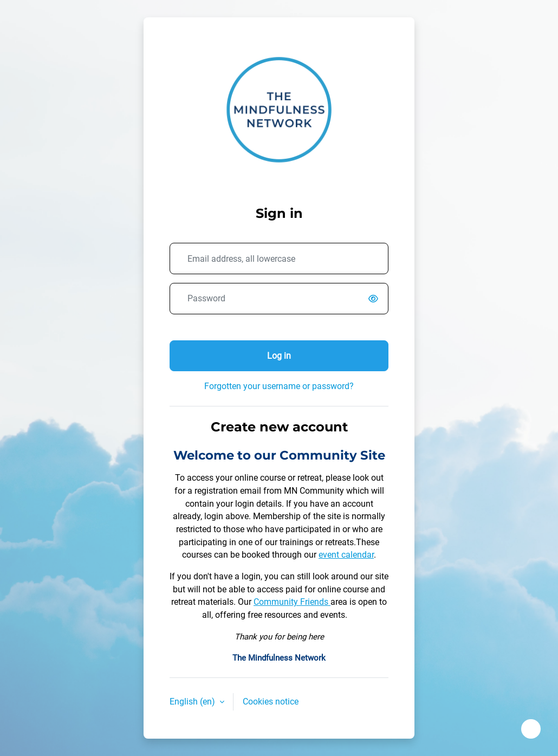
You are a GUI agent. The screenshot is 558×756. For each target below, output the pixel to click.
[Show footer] (531, 729)
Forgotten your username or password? (279, 386)
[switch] (375, 299)
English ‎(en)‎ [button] (193, 702)
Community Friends (292, 602)
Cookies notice (271, 702)
